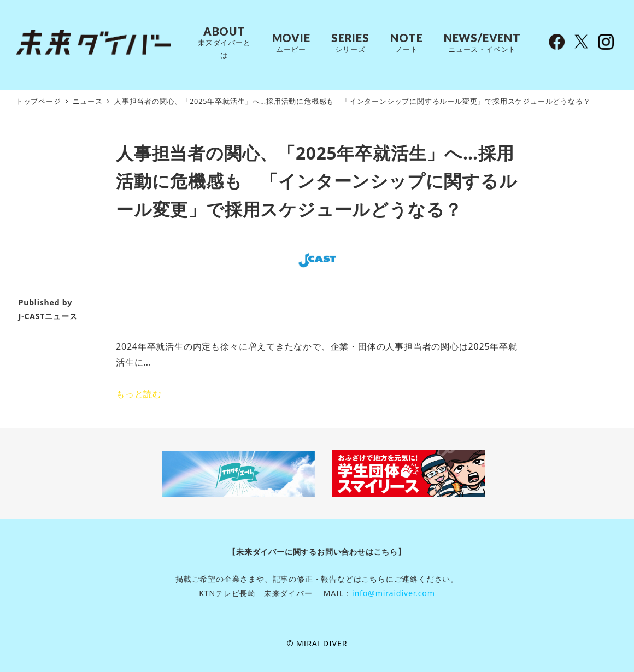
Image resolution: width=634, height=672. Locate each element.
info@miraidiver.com (394, 593)
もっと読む (139, 394)
